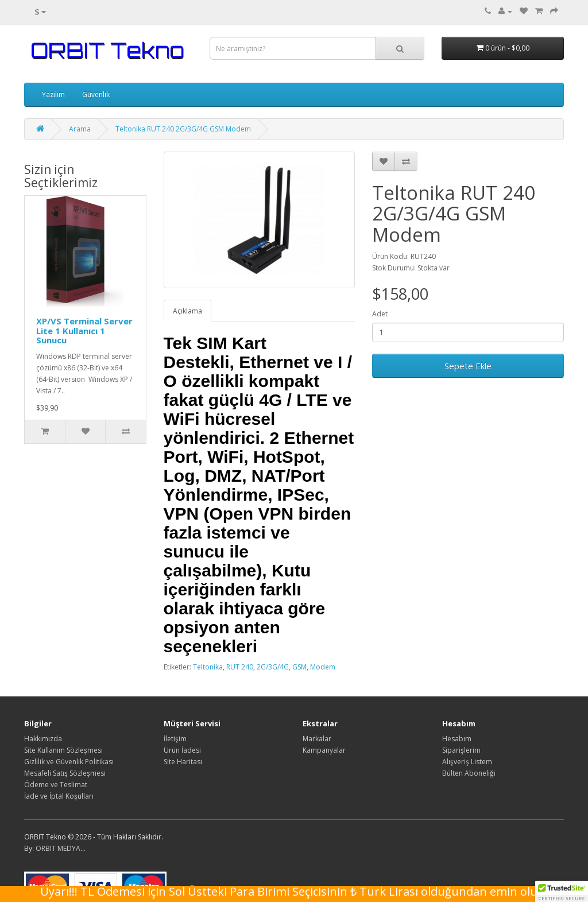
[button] (562, 891)
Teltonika (208, 667)
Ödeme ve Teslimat (56, 785)
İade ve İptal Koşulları (59, 796)
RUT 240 (240, 667)
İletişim (175, 739)
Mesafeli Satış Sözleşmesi (65, 773)
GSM (299, 667)
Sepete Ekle (468, 366)
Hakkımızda (43, 739)
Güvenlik (96, 94)
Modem (323, 667)
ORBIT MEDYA (58, 848)
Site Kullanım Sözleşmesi (63, 750)
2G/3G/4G (273, 667)
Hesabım (457, 739)
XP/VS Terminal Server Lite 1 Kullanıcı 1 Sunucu (84, 330)
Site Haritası (183, 762)
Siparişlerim (461, 750)
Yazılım (53, 94)
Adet (380, 314)
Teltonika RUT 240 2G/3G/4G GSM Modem (183, 129)
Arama (80, 129)
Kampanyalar (324, 750)
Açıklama (187, 311)
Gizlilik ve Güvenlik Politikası (69, 762)
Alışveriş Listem (467, 762)
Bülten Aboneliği (469, 773)
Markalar (317, 739)
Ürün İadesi (182, 750)
